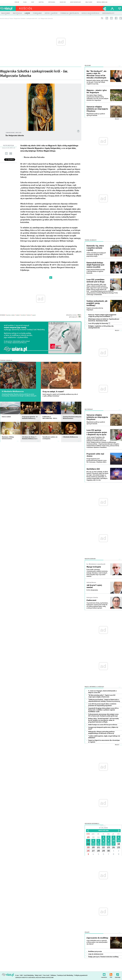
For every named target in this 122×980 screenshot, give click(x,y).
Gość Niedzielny (76, 2)
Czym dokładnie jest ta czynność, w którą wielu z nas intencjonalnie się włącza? (97, 942)
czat (33, 2)
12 (88, 844)
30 (93, 837)
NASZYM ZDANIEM (90, 559)
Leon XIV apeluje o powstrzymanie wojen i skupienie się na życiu (97, 432)
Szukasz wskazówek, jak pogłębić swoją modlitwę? (97, 303)
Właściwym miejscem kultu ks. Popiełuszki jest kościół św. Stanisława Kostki (104, 320)
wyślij (6, 153)
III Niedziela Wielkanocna (13, 391)
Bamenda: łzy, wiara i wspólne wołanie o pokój (95, 248)
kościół (26, 8)
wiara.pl (8, 8)
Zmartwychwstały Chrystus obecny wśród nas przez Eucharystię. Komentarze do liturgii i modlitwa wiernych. (19, 395)
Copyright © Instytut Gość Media (25, 978)
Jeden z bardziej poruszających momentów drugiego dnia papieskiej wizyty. (96, 255)
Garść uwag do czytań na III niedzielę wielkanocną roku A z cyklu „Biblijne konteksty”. (60, 395)
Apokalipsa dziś (93, 469)
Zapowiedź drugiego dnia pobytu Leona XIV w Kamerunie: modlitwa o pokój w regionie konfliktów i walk (103, 710)
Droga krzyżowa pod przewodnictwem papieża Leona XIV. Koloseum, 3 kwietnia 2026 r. (97, 460)
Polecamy (88, 66)
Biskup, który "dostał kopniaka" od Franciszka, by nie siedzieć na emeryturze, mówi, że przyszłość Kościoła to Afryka (104, 720)
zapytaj (41, 2)
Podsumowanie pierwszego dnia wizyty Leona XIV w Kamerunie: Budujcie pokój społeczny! (103, 715)
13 (93, 844)
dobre (29, 315)
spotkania (52, 2)
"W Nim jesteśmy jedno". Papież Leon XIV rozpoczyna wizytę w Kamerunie (102, 696)
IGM (21, 975)
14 (98, 844)
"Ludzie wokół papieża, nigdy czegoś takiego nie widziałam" (104, 737)
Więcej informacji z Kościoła (94, 687)
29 (88, 837)
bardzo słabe (11, 315)
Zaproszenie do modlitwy (97, 938)
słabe (18, 315)
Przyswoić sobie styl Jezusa (95, 455)
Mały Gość (89, 2)
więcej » (18, 420)
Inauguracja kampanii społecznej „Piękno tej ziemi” (103, 728)
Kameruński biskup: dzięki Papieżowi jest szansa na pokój (95, 265)
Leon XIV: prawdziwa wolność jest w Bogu (95, 281)
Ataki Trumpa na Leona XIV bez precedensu (103, 725)
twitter (121, 18)
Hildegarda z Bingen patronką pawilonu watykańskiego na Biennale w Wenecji (101, 732)
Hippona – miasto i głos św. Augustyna (97, 91)
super (34, 315)
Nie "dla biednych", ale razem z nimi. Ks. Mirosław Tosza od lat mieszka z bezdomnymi (96, 74)
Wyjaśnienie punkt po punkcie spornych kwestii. (96, 115)
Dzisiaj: (103, 827)
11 (119, 841)
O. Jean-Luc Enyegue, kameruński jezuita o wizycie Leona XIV (102, 692)
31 (98, 837)
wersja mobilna (102, 2)
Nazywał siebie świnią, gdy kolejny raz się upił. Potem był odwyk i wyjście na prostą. (97, 82)
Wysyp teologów (94, 567)
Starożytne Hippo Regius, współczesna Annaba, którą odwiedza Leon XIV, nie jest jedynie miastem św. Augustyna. (97, 98)
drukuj (11, 153)
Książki (87, 932)
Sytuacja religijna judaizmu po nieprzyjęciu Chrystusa (97, 109)
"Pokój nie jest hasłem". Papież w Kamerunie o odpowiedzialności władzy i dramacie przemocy (104, 700)
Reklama (53, 975)
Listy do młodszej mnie (96, 954)
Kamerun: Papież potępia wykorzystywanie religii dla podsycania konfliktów (102, 316)
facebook (116, 18)
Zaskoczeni (91, 600)
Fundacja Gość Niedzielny (65, 975)
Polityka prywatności (81, 975)
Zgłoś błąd (118, 974)
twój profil (112, 8)
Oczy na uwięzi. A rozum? (53, 392)
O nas (17, 975)
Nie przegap (89, 409)
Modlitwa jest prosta (95, 951)
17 (114, 844)
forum (17, 2)
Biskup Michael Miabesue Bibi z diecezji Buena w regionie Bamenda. (96, 271)
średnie (23, 315)
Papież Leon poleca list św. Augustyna (95, 309)
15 (103, 844)
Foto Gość (46, 975)
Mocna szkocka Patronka (34, 157)
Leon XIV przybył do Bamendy (99, 323)
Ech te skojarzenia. (92, 590)
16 (108, 844)
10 (114, 841)
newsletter (111, 18)
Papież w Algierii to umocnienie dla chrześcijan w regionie (104, 741)
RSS (111, 974)
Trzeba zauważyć (91, 240)
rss (107, 18)
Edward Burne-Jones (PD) (14, 133)
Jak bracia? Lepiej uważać (94, 586)
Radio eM (63, 2)
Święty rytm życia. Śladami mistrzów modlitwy (103, 957)
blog (25, 2)
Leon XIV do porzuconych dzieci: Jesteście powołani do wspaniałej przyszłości (102, 705)
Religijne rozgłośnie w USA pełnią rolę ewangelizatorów (101, 327)
